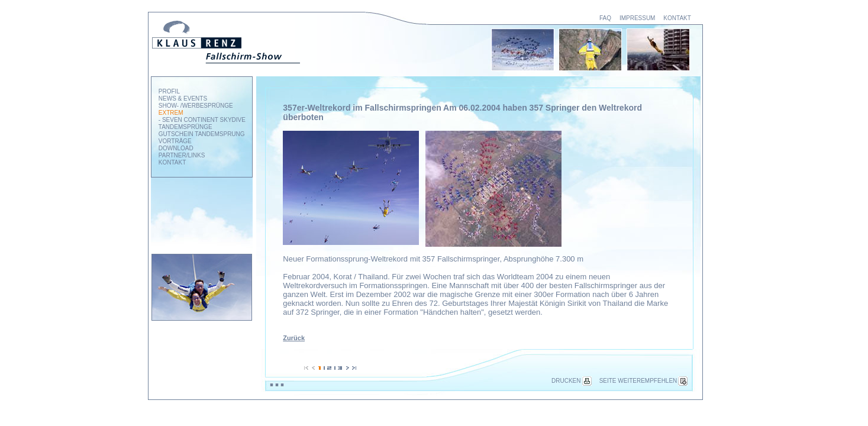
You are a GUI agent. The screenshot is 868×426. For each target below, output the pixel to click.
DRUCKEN (571, 381)
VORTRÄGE (175, 141)
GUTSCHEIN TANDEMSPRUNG (202, 134)
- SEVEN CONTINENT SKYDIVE (202, 120)
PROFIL (169, 91)
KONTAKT (677, 18)
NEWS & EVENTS (183, 99)
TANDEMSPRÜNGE (185, 127)
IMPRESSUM (638, 18)
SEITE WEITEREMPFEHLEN (644, 381)
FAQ (605, 18)
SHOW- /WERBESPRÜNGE (196, 106)
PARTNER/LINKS (182, 155)
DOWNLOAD (176, 148)
